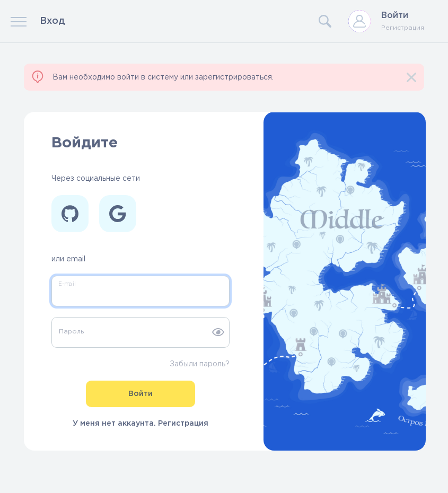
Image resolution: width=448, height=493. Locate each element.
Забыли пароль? (200, 364)
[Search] (284, 21)
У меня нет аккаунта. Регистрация (140, 424)
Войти (395, 16)
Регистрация (403, 28)
